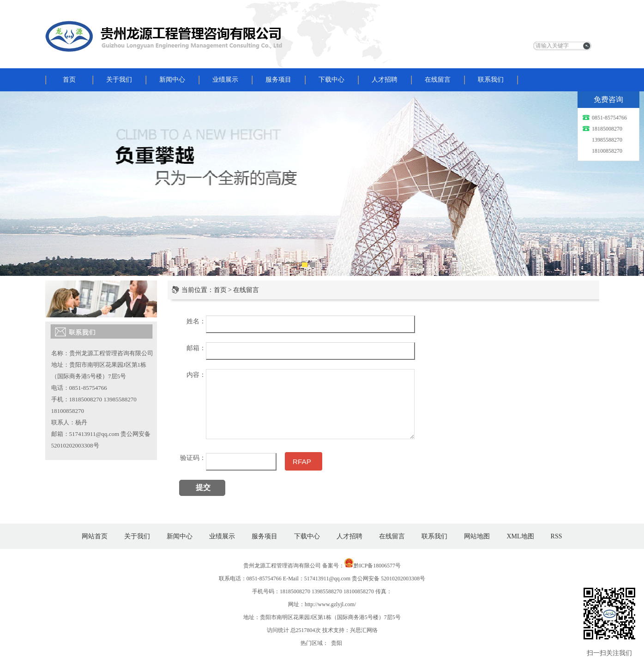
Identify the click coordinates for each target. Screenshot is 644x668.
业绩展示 (225, 80)
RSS (557, 536)
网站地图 (477, 536)
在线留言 (438, 80)
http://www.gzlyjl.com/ (330, 604)
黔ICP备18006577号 (377, 566)
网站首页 (95, 536)
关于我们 (119, 80)
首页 (69, 80)
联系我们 (491, 80)
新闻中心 (172, 80)
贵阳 (337, 643)
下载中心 (331, 80)
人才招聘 (385, 80)
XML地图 (520, 536)
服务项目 (278, 80)
